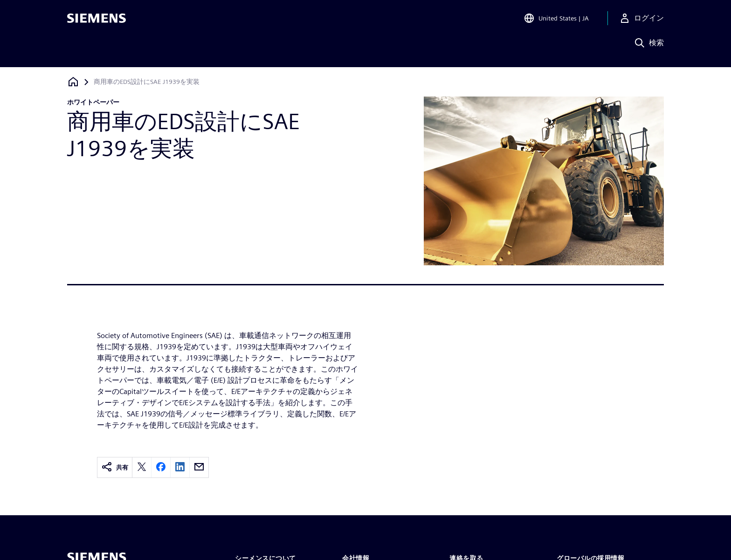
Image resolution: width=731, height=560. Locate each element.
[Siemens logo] (97, 21)
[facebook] (161, 467)
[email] (199, 467)
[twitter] (142, 467)
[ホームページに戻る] (73, 82)
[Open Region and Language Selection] (556, 21)
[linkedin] (180, 467)
